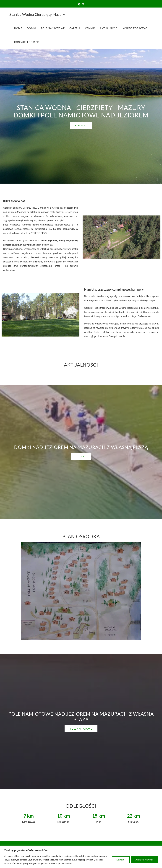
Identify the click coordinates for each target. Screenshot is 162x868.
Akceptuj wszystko (145, 860)
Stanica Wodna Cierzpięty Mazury (37, 14)
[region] (81, 857)
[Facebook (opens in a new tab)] (79, 4)
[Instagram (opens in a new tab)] (83, 4)
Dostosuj (121, 860)
